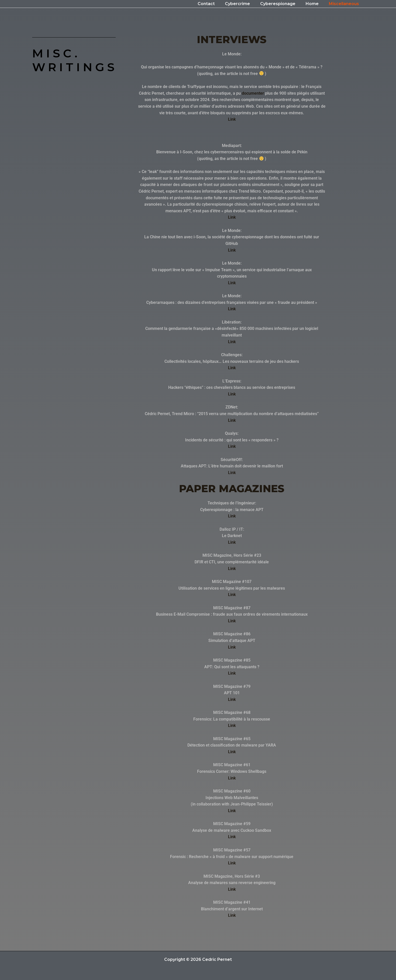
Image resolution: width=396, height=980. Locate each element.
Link (232, 119)
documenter (253, 93)
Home (315, 4)
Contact (215, 4)
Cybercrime (245, 4)
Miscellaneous (345, 4)
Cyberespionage (283, 4)
